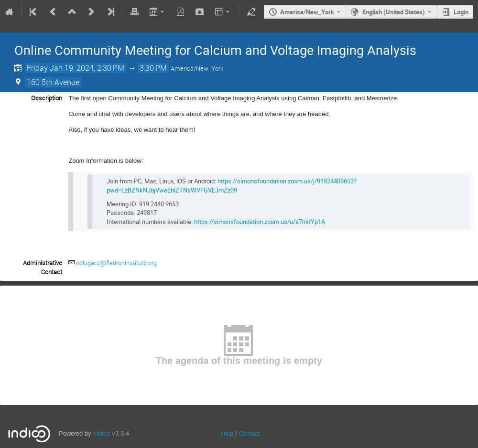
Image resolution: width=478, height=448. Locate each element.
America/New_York (307, 12)
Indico (102, 433)
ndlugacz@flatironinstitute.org (116, 263)
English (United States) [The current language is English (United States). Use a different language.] (394, 12)
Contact (249, 433)
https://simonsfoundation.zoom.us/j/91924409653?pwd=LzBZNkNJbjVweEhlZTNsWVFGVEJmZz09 (232, 186)
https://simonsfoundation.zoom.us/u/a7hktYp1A (260, 222)
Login (461, 12)
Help (227, 433)
